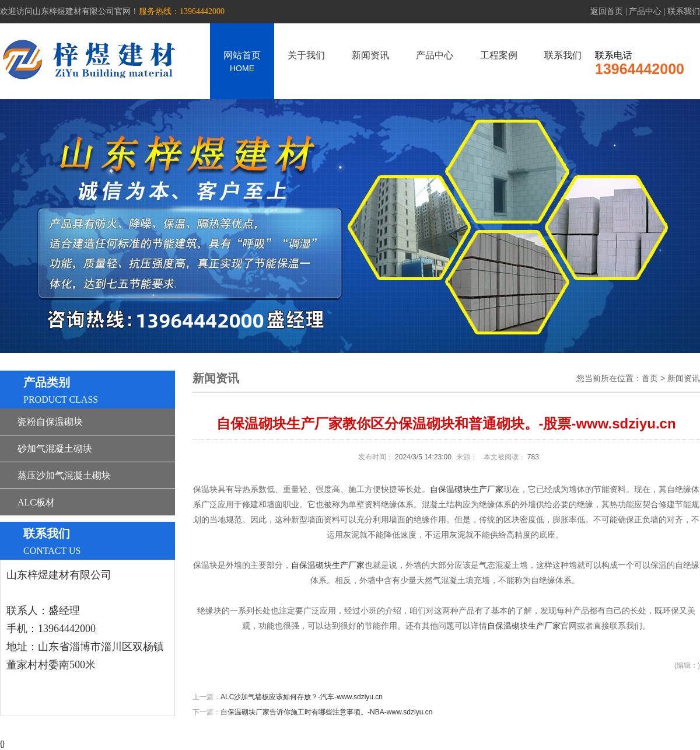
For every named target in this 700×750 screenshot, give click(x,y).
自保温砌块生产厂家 (467, 489)
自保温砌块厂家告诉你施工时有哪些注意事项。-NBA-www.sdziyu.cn (326, 712)
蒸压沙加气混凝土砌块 (64, 475)
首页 (650, 378)
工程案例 (499, 55)
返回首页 (607, 11)
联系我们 (684, 11)
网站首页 (242, 62)
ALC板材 (36, 502)
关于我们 (306, 55)
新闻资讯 (370, 55)
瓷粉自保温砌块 (50, 422)
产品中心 (645, 11)
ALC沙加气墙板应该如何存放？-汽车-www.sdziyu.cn (302, 697)
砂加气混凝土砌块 (55, 449)
